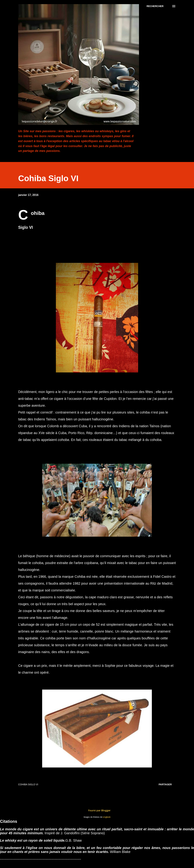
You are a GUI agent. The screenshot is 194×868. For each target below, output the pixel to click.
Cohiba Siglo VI (28, 784)
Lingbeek (107, 817)
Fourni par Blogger (97, 810)
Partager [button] (165, 784)
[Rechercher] (155, 6)
